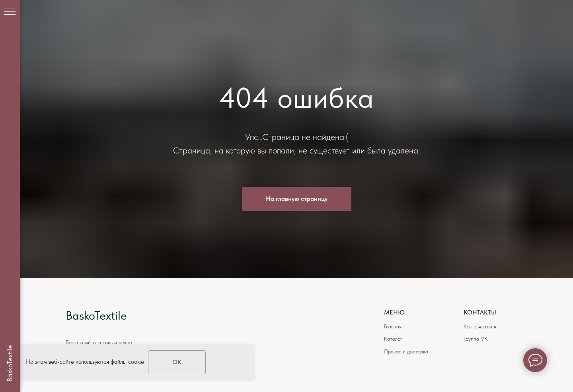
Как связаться (480, 326)
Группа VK (476, 339)
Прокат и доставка (406, 351)
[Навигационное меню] (10, 12)
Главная (393, 326)
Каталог (393, 339)
